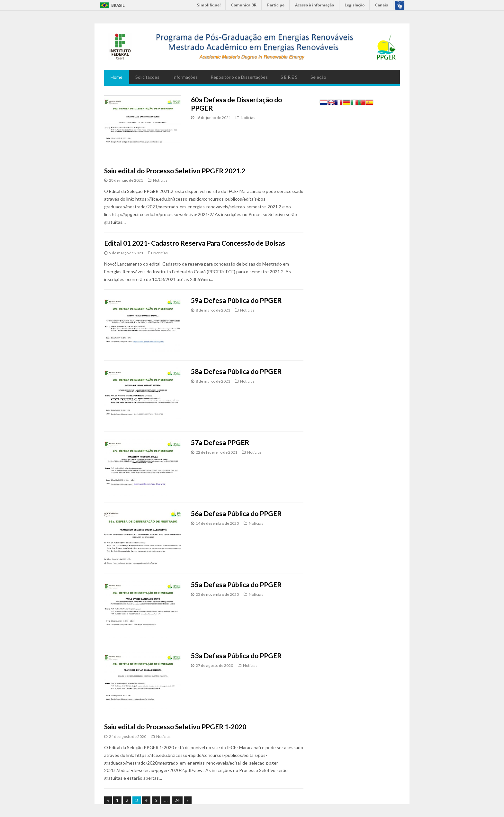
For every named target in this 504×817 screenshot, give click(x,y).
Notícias (248, 118)
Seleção (318, 77)
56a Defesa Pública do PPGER (236, 513)
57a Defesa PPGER (220, 442)
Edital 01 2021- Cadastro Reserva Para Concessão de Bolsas (195, 243)
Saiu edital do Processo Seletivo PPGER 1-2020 (175, 726)
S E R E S (289, 77)
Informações (185, 77)
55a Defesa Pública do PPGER (236, 584)
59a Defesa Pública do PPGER (236, 300)
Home (117, 77)
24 (177, 800)
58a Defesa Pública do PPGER (236, 371)
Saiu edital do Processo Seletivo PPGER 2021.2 (175, 171)
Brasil (118, 5)
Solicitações (147, 77)
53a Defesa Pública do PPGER (236, 655)
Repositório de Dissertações (239, 77)
